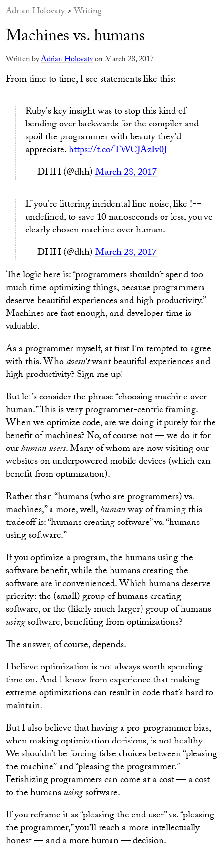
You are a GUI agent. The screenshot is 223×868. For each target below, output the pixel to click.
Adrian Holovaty (35, 12)
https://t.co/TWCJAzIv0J (118, 151)
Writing (88, 12)
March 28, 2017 (126, 173)
